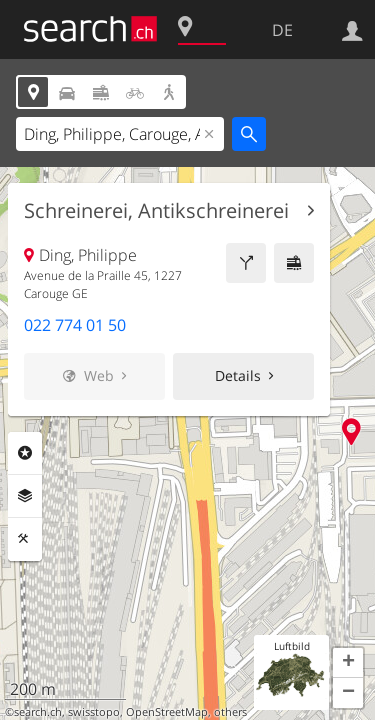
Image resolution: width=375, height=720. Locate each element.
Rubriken (25, 453)
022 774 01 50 (75, 325)
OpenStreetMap (167, 712)
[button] (348, 663)
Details (238, 375)
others (230, 712)
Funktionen (25, 539)
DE (282, 30)
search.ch (38, 712)
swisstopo (94, 712)
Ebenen (25, 496)
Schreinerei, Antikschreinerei (156, 211)
